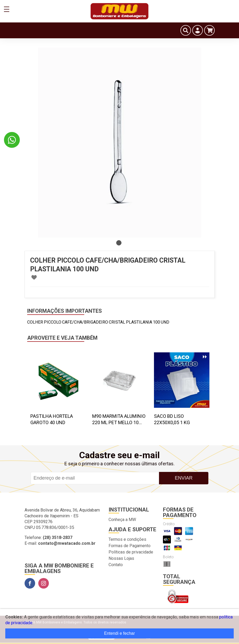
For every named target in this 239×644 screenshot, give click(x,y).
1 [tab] (119, 243)
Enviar (184, 478)
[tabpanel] (120, 143)
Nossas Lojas (121, 558)
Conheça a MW (122, 520)
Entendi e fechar (120, 633)
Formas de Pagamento (130, 546)
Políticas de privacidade (131, 552)
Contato (116, 565)
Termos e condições (127, 539)
